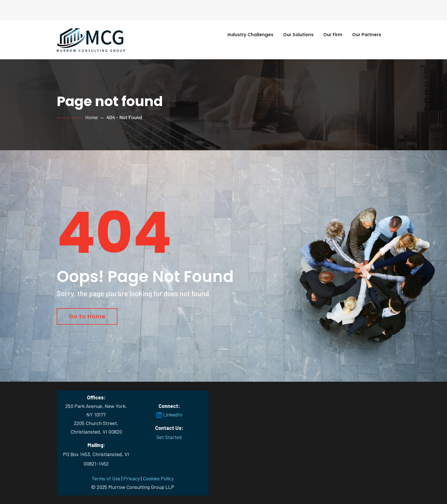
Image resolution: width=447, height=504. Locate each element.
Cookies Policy (158, 478)
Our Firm (333, 35)
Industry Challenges (250, 35)
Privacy (132, 478)
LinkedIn (169, 414)
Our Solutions (298, 35)
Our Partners (367, 35)
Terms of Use (106, 478)
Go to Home (87, 316)
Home (92, 117)
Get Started (169, 437)
